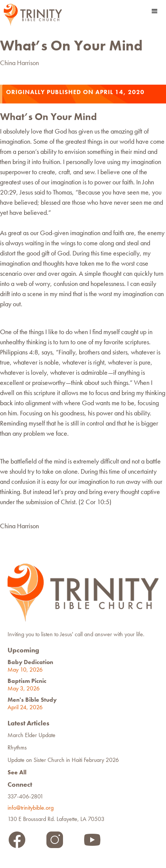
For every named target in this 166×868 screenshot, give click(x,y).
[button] (155, 11)
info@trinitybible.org (32, 808)
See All (17, 772)
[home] (31, 15)
